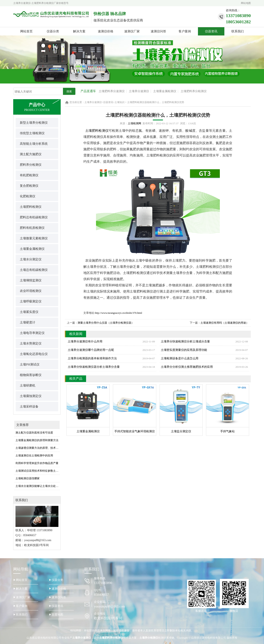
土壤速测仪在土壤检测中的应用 (34, 455)
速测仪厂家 (132, 31)
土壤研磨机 (28, 385)
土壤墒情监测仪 (31, 280)
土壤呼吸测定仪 (31, 301)
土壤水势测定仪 (31, 343)
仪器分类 (53, 31)
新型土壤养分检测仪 (34, 123)
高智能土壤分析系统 (34, 144)
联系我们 (238, 31)
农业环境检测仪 (31, 291)
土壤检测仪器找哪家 (28, 478)
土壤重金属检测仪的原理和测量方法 (37, 440)
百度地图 (57, 615)
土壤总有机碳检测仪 (34, 270)
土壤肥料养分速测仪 (112, 91)
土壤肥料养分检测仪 (194, 91)
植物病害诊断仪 (31, 375)
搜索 (69, 91)
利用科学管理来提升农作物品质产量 (37, 463)
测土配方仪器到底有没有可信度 (34, 433)
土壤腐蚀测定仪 (31, 396)
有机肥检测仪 (29, 175)
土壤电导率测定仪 (32, 333)
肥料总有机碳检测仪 (34, 217)
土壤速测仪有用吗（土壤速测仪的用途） (225, 323)
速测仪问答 (158, 31)
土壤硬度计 (28, 322)
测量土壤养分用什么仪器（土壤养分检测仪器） (106, 323)
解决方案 (79, 31)
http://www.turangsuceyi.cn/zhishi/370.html (118, 313)
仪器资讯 (211, 31)
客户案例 (185, 31)
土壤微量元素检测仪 (34, 238)
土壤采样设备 (29, 407)
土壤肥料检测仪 (31, 207)
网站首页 (26, 31)
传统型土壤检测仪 (32, 133)
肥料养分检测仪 (31, 165)
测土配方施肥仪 (31, 154)
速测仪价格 (106, 31)
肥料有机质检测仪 (32, 228)
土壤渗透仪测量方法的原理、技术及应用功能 (38, 448)
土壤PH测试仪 (30, 364)
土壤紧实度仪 (29, 312)
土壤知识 (120, 102)
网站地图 (246, 3)
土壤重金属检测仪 (165, 91)
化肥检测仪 (28, 196)
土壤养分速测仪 (139, 91)
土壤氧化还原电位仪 (34, 354)
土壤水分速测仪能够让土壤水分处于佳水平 (38, 486)
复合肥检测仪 (29, 186)
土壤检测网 (134, 123)
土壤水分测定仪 (31, 259)
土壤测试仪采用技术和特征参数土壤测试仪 (38, 471)
